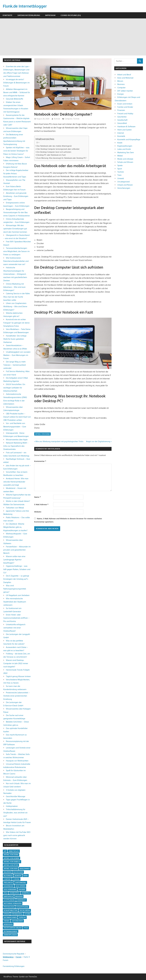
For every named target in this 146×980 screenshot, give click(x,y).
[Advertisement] (73, 37)
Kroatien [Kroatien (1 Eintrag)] (19, 897)
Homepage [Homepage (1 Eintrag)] (26, 893)
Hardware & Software (126, 127)
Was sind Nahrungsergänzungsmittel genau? (15, 589)
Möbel (120, 156)
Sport (120, 169)
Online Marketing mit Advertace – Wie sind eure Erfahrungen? (14, 287)
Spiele (120, 165)
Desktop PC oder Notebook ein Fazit (51, 155)
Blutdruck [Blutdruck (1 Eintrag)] (8, 876)
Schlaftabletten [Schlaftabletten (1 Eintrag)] (10, 910)
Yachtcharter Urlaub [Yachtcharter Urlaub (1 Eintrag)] (13, 928)
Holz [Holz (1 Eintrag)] (6, 893)
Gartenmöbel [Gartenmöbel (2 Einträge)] (21, 883)
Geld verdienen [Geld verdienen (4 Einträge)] (10, 889)
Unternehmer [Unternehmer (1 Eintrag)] (17, 921)
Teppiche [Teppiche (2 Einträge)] (22, 917)
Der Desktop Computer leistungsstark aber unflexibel (58, 149)
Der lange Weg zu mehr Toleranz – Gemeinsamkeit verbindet (15, 365)
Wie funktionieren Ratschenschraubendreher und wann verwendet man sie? (16, 261)
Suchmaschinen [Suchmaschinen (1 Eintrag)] (10, 917)
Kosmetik (121, 136)
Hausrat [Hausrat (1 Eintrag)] (22, 889)
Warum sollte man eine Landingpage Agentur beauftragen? (14, 560)
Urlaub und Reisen (125, 185)
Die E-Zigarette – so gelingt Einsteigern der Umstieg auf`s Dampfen (16, 579)
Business (121, 84)
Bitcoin (120, 81)
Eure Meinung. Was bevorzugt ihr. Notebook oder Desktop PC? (62, 158)
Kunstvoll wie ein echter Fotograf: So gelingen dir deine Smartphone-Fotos (16, 323)
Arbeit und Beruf (124, 75)
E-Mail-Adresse (41, 504)
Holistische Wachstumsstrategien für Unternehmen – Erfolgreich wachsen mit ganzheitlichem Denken (15, 274)
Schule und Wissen (125, 162)
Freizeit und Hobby (125, 114)
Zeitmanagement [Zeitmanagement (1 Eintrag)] (11, 931)
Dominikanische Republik (14, 954)
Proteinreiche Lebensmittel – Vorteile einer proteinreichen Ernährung (17, 696)
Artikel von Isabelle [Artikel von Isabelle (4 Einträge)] (12, 862)
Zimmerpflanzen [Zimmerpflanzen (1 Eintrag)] (10, 935)
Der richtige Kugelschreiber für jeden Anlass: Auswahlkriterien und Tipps (16, 174)
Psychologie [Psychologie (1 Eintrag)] (9, 907)
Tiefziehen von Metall (15, 508)
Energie (120, 94)
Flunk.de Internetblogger (26, 6)
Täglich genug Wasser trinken (18, 676)
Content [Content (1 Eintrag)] (7, 879)
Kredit (120, 143)
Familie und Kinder (125, 107)
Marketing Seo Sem (126, 152)
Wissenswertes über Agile (17, 440)
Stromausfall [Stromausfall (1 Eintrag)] (17, 914)
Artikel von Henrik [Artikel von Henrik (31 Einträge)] (11, 858)
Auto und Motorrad (125, 78)
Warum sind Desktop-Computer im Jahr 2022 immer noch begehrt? (16, 663)
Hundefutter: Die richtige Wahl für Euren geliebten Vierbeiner (15, 339)
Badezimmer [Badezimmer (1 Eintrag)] (25, 869)
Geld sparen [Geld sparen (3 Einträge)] (20, 886)
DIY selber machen (125, 91)
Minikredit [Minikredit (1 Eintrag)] (22, 900)
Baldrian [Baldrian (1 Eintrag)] (7, 872)
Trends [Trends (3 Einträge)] (7, 921)
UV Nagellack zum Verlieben (18, 595)
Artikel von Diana (42, 434)
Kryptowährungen (125, 146)
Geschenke (122, 117)
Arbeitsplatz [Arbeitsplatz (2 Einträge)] (14, 851)
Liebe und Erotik (124, 149)
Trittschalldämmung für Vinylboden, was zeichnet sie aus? (15, 813)
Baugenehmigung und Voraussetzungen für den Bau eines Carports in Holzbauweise (16, 212)
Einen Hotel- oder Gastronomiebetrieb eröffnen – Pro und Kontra (16, 618)
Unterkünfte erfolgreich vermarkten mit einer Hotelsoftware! (14, 628)
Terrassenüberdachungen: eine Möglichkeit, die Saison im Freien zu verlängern (16, 251)
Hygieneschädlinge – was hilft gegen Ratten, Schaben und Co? (17, 569)
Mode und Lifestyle (125, 159)
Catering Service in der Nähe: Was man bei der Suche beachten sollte (17, 297)
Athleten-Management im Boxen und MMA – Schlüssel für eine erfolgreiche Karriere (17, 92)
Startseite (7, 15)
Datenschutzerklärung (29, 15)
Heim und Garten (125, 130)
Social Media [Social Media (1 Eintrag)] (25, 910)
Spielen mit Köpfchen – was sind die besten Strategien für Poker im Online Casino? (16, 151)
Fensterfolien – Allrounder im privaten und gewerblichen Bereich (17, 550)
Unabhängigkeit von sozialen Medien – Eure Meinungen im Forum (17, 355)
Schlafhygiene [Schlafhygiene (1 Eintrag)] (22, 907)
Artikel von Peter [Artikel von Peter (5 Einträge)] (11, 865)
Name (37, 497)
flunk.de (57, 119)
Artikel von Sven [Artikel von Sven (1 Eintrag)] (11, 869)
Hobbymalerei (12, 806)
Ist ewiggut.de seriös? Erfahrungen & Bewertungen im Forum (16, 83)
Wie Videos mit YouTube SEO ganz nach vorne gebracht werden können (17, 835)
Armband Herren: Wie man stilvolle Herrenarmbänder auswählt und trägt (16, 482)
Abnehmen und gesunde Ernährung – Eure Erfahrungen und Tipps (16, 196)
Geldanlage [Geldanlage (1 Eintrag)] (9, 886)
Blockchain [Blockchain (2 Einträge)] (18, 872)
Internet (121, 133)
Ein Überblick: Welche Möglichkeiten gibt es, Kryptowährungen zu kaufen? (15, 527)
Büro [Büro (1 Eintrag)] (26, 876)
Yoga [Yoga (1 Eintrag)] (26, 928)
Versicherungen (124, 188)
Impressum (50, 15)
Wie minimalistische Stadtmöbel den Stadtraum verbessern (15, 602)
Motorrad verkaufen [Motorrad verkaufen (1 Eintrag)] (13, 903)
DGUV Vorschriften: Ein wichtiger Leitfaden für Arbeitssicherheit (14, 388)
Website (38, 512)
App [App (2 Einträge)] (5, 851)
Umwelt (121, 178)
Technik (76, 119)
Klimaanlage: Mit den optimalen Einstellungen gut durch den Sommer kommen (15, 229)
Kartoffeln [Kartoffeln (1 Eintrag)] (8, 897)
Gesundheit (122, 123)
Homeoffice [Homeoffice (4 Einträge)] (15, 893)
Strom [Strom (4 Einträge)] (6, 914)
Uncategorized (123, 182)
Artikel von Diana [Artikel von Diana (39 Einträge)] (11, 855)
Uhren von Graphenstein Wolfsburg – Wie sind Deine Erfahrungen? (15, 307)
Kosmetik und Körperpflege (129, 139)
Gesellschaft (122, 120)
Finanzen (121, 110)
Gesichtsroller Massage (16, 796)
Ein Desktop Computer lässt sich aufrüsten (54, 152)
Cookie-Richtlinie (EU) (71, 15)
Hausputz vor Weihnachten (17, 761)
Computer (68, 119)
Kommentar (40, 461)
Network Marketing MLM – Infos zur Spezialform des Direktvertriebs (16, 446)
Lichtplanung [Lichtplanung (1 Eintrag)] (9, 900)
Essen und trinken (125, 104)
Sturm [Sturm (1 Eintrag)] (28, 914)
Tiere (119, 175)
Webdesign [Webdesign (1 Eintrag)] (8, 924)
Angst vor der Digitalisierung (98, 441)
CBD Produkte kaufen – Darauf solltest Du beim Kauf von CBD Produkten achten (17, 417)
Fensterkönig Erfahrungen (14, 966)
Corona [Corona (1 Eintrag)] (16, 879)
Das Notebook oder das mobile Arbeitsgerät (54, 146)
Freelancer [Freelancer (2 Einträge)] (8, 883)
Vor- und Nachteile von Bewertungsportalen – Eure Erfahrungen (15, 427)
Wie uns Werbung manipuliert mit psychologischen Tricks (59, 441)
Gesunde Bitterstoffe (15, 99)
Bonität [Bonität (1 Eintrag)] (18, 876)
